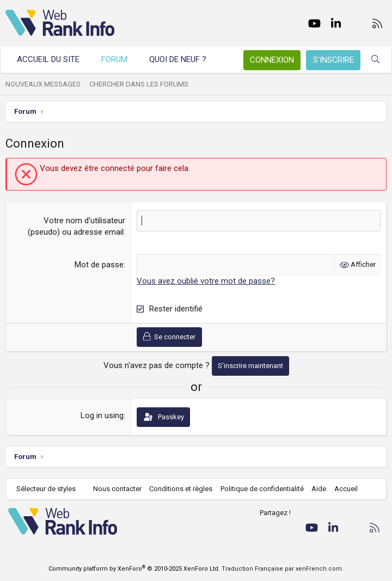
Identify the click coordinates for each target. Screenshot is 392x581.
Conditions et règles (181, 489)
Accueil (346, 489)
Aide (319, 489)
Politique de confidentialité (262, 489)
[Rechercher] (375, 60)
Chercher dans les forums (139, 84)
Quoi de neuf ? (178, 59)
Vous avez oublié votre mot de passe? (206, 281)
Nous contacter (117, 489)
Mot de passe (99, 265)
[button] (216, 60)
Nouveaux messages (43, 84)
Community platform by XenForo (134, 569)
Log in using (102, 415)
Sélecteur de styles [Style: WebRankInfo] (46, 489)
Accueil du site (48, 59)
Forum (114, 59)
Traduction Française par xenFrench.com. (283, 569)
